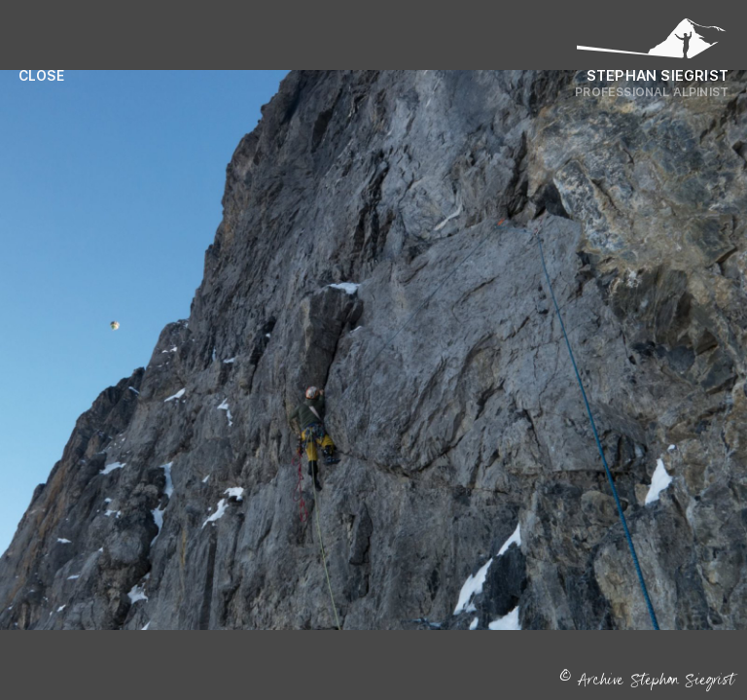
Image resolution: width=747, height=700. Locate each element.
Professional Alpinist (652, 92)
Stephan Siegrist (658, 75)
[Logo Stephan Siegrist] (652, 43)
